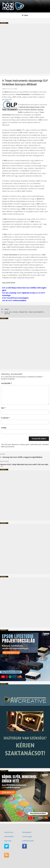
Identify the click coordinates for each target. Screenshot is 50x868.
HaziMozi (7, 2)
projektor (23, 312)
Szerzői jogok (27, 836)
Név (3, 408)
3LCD (6, 312)
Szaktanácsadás (28, 841)
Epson (16, 312)
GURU (16, 89)
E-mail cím (5, 418)
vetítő (7, 314)
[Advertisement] (25, 49)
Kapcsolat (8, 841)
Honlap (4, 428)
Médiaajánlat (27, 832)
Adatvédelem (9, 836)
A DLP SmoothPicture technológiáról (15, 298)
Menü (25, 15)
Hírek (7, 309)
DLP (11, 312)
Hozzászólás (6, 383)
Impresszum (9, 832)
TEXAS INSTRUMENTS (36, 312)
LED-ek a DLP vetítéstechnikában (14, 300)
